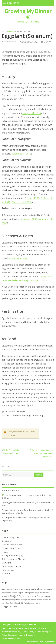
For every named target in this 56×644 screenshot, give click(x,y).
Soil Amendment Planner (13, 559)
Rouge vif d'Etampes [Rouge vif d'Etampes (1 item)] (29, 600)
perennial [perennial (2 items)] (32, 596)
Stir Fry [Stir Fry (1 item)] (23, 603)
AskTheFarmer (10, 42)
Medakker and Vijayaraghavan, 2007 (27, 280)
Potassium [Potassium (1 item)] (5, 600)
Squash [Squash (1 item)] (18, 603)
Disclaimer (7, 541)
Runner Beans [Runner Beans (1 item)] (42, 600)
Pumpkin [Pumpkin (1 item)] (19, 600)
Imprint (5, 552)
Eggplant (47, 42)
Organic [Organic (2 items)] (23, 596)
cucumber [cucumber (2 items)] (18, 589)
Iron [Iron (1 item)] (10, 593)
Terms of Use (8, 570)
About (6, 574)
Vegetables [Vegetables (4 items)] (9, 606)
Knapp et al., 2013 (31, 113)
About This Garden (10, 491)
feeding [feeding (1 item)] (32, 589)
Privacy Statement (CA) (12, 555)
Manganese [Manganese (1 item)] (30, 593)
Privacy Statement (9, 635)
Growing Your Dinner (11, 548)
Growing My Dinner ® (28, 14)
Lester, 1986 (32, 198)
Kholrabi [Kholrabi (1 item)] (14, 593)
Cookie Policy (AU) (38, 628)
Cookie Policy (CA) (10, 537)
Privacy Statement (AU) (19, 628)
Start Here (6, 563)
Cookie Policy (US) (43, 632)
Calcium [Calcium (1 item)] (10, 589)
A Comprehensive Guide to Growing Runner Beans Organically (41, 453)
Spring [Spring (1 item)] (12, 603)
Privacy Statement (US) (11, 632)
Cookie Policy (28, 632)
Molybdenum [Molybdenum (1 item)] (39, 593)
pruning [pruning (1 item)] (12, 600)
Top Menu (11, 3)
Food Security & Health (12, 545)
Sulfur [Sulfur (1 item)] (29, 603)
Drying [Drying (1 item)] (26, 589)
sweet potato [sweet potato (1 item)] (36, 603)
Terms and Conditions (12, 566)
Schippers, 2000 (29, 219)
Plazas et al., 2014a (22, 202)
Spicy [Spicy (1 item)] (8, 603)
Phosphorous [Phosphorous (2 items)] (43, 596)
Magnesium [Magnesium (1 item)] (22, 593)
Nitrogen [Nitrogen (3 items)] (13, 596)
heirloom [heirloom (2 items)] (39, 589)
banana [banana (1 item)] (4, 589)
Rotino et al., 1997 (19, 258)
